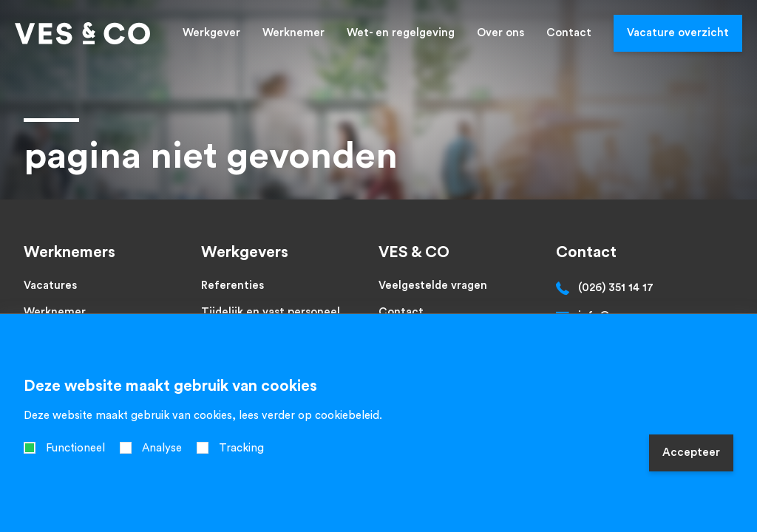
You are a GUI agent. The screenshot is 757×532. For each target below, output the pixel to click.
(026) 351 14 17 (616, 288)
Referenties (232, 286)
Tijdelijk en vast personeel (271, 312)
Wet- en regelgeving (401, 33)
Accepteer (691, 453)
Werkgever (211, 33)
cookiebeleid (347, 416)
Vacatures (50, 286)
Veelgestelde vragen (433, 286)
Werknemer (293, 33)
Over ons (500, 33)
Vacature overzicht (678, 33)
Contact (569, 33)
